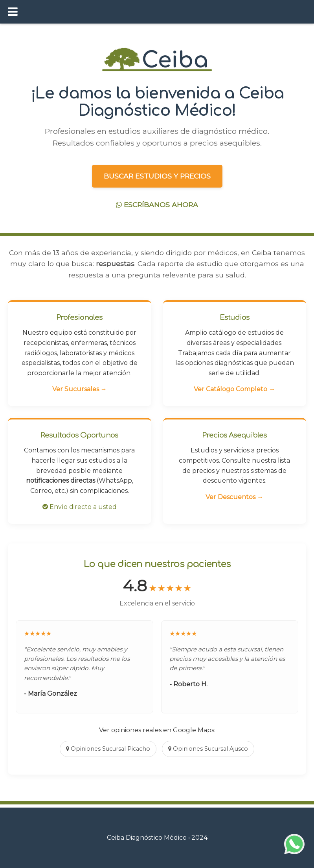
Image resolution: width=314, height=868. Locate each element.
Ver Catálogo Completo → (234, 389)
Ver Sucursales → (80, 389)
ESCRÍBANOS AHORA (157, 205)
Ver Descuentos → (234, 497)
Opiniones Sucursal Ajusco (208, 749)
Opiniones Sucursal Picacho (108, 749)
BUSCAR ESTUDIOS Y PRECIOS (157, 176)
